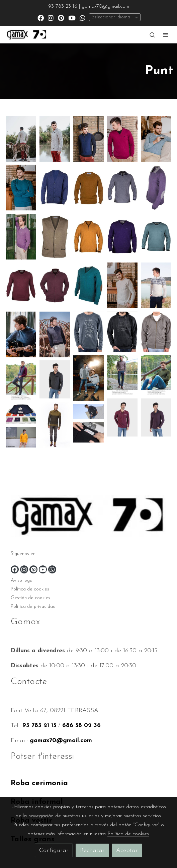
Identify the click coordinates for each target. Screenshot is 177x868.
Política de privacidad (33, 607)
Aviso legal (22, 581)
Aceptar (127, 850)
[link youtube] (72, 18)
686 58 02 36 (81, 726)
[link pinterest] (61, 18)
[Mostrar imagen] (21, 139)
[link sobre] (88, 517)
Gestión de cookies (30, 598)
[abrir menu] (166, 35)
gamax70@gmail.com (61, 741)
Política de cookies (30, 589)
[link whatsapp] (82, 18)
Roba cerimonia (39, 783)
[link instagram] (51, 18)
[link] (27, 35)
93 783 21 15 (39, 726)
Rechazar (92, 850)
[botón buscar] (152, 35)
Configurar (54, 850)
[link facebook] (41, 18)
